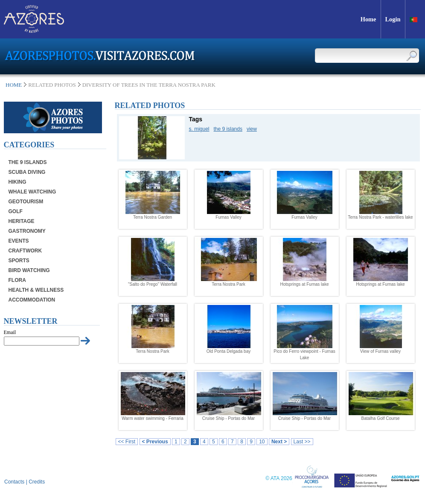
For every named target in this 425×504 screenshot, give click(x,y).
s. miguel (199, 129)
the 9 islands (228, 129)
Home (14, 85)
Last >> (302, 442)
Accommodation (32, 300)
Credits (37, 482)
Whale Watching (32, 192)
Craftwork (25, 251)
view (252, 129)
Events (19, 241)
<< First (127, 442)
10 (262, 442)
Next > (279, 442)
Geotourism (26, 202)
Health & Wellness (36, 290)
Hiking (17, 182)
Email (10, 332)
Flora (17, 280)
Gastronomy (27, 231)
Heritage (22, 221)
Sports (19, 261)
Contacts (14, 482)
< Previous (155, 442)
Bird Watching (29, 270)
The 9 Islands (28, 162)
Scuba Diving (27, 172)
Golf (16, 211)
